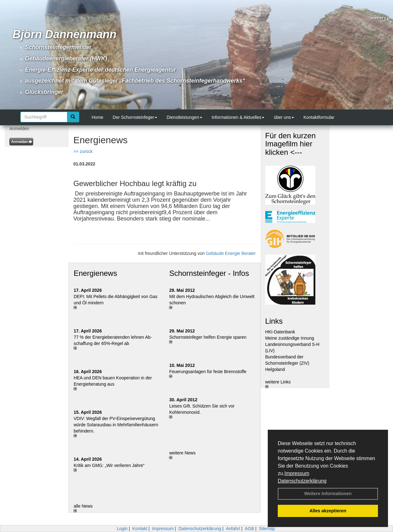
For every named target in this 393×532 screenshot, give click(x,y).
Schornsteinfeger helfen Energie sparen (208, 337)
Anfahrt (233, 529)
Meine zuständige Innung (290, 338)
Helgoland (275, 369)
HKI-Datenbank (280, 332)
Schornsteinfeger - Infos (209, 273)
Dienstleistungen (184, 117)
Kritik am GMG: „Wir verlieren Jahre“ (109, 465)
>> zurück (83, 151)
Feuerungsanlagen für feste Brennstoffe (208, 372)
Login (122, 529)
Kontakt (140, 529)
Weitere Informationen (328, 494)
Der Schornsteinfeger (135, 117)
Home (98, 117)
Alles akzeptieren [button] (328, 511)
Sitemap (267, 529)
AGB (250, 529)
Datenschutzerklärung (302, 481)
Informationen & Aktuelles (238, 117)
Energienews (95, 273)
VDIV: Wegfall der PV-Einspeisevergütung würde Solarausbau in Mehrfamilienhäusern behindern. (116, 425)
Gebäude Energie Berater (231, 253)
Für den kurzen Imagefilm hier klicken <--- (290, 144)
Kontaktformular (319, 117)
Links (274, 321)
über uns (284, 117)
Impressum (297, 473)
